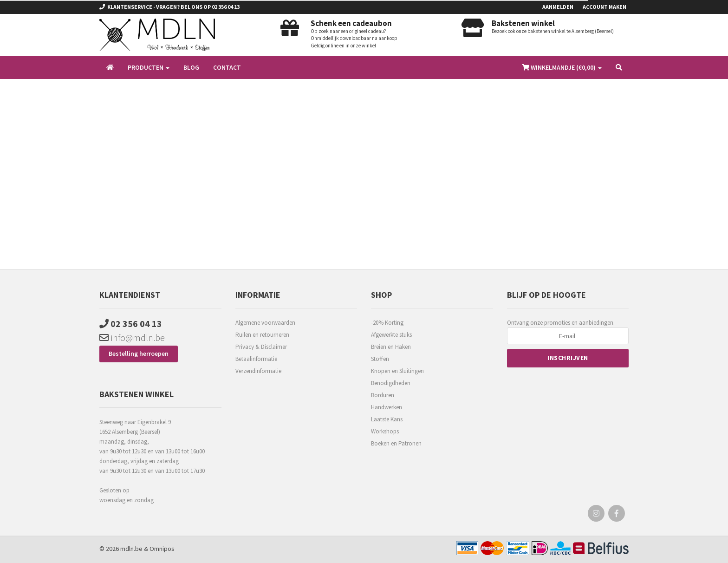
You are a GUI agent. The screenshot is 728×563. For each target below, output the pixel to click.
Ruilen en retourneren (262, 335)
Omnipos (162, 549)
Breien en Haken (391, 347)
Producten (149, 67)
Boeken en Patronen (396, 443)
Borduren (383, 395)
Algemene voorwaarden (265, 323)
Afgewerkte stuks (391, 335)
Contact (227, 67)
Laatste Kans (387, 419)
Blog (191, 67)
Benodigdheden (391, 383)
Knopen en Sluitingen (397, 371)
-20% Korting (387, 323)
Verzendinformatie (258, 371)
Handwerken (387, 407)
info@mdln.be (132, 337)
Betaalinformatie (256, 359)
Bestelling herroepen (139, 354)
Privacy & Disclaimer (261, 347)
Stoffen (380, 359)
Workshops (385, 431)
